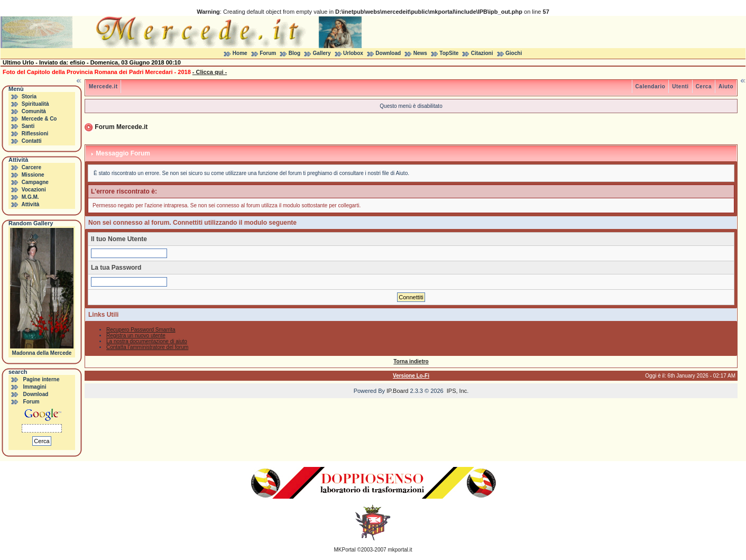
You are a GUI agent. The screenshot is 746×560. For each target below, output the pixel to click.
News (420, 53)
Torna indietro (411, 361)
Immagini (35, 387)
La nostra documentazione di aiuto (147, 341)
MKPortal (345, 550)
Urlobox (353, 53)
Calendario (651, 86)
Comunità (34, 111)
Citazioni (482, 53)
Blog (294, 53)
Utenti (680, 86)
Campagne (35, 182)
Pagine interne (42, 379)
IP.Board (397, 391)
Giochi (514, 53)
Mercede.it (103, 86)
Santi (28, 126)
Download (388, 53)
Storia (29, 97)
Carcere (31, 167)
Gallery (322, 53)
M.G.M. (30, 197)
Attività (30, 204)
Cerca (704, 86)
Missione (33, 175)
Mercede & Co (39, 119)
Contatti (32, 141)
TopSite (449, 53)
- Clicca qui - (210, 72)
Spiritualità (35, 104)
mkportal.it (400, 550)
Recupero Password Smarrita (141, 330)
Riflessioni (35, 134)
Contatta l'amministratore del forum (147, 347)
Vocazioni (34, 190)
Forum (268, 53)
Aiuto (726, 86)
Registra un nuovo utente (136, 336)
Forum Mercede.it (121, 127)
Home (240, 53)
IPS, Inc (457, 391)
